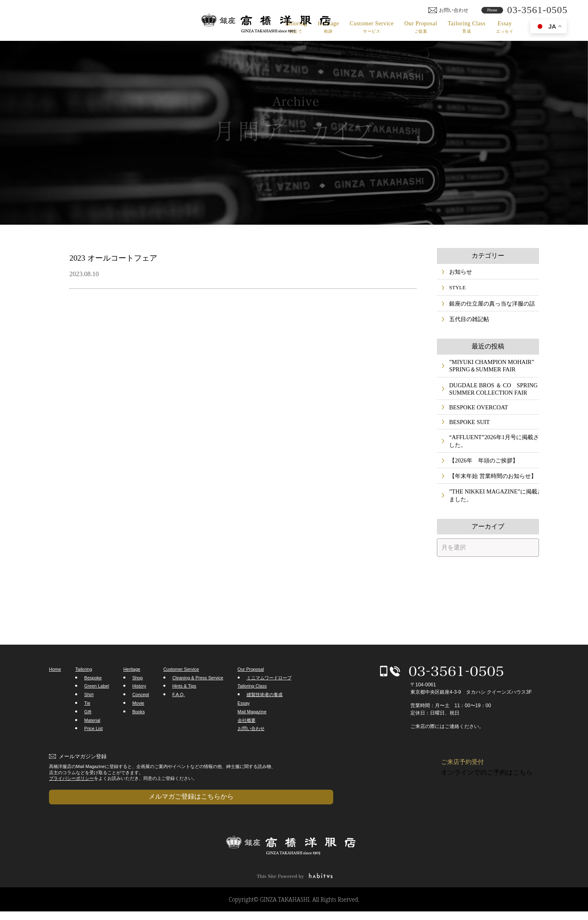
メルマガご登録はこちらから (90, 809)
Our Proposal (421, 27)
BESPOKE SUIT (468, 432)
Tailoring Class (467, 27)
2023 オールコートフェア (128, 257)
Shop (138, 694)
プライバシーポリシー (71, 795)
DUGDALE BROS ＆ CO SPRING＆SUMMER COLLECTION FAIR (489, 395)
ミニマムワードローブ (269, 694)
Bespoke (93, 694)
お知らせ (460, 272)
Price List (93, 745)
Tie (87, 720)
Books (139, 728)
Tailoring (296, 27)
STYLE (457, 289)
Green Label (97, 703)
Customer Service (372, 27)
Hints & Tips (184, 703)
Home (55, 686)
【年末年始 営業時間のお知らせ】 (490, 490)
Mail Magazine (252, 728)
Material (92, 737)
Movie (138, 720)
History (139, 703)
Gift (88, 728)
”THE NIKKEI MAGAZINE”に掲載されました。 (489, 511)
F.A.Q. (179, 711)
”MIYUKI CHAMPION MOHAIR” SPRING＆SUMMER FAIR (488, 371)
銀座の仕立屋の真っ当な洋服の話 (489, 306)
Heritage (328, 27)
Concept (141, 711)
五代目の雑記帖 (468, 323)
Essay (505, 27)
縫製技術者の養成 (265, 711)
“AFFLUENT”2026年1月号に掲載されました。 (490, 452)
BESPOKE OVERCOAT (476, 416)
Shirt (89, 711)
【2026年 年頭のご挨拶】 (481, 473)
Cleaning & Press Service (198, 694)
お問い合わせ (251, 745)
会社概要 (247, 737)
